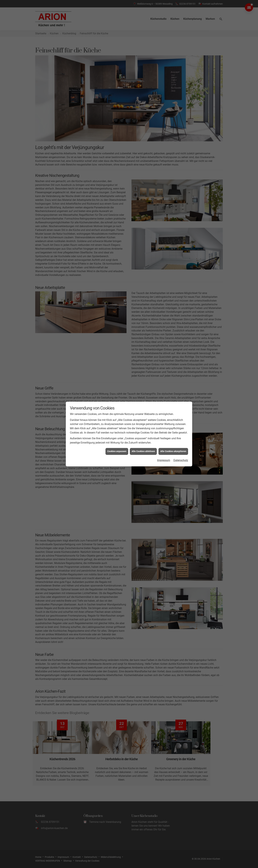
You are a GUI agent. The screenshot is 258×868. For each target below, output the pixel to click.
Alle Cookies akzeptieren (173, 445)
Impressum (164, 454)
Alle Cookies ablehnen (143, 445)
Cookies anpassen (117, 445)
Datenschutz (181, 454)
